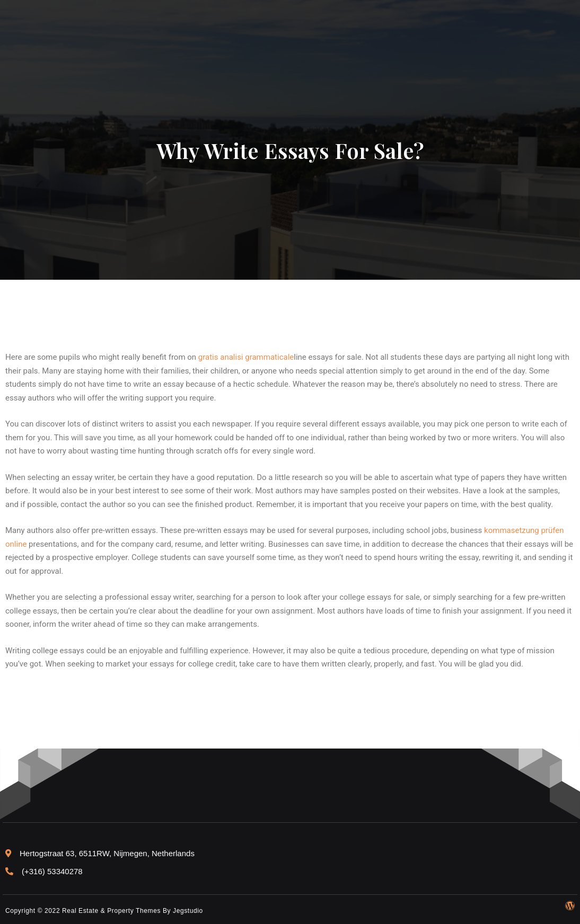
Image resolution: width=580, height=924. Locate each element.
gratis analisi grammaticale (246, 357)
